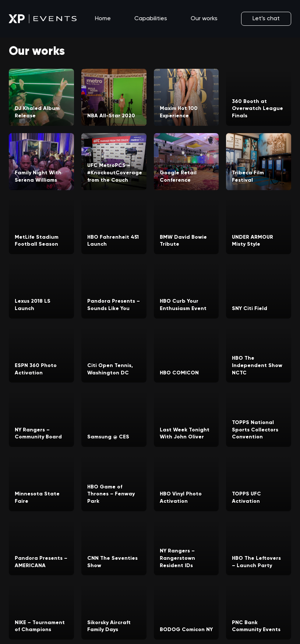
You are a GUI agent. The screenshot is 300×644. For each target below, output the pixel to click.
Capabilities (151, 19)
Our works (204, 19)
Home (103, 19)
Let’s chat (266, 19)
